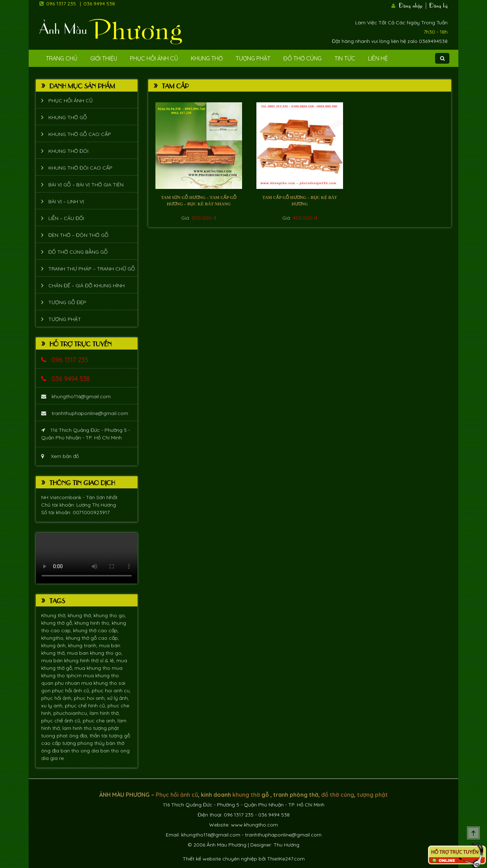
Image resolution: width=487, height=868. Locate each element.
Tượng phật (253, 58)
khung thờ (246, 795)
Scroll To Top (473, 833)
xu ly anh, (53, 706)
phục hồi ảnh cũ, (72, 691)
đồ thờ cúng (338, 795)
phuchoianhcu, (71, 713)
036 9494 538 (99, 4)
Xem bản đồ (60, 456)
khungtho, (54, 638)
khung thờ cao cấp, (96, 630)
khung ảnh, (55, 645)
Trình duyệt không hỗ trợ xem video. (87, 558)
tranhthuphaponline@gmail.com (85, 413)
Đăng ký (438, 5)
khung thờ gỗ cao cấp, (92, 638)
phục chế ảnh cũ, (62, 721)
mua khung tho (93, 668)
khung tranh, (83, 645)
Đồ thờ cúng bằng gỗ (78, 252)
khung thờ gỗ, (58, 623)
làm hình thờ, (105, 713)
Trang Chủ (62, 58)
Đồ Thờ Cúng (302, 58)
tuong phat (55, 736)
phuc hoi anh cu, (111, 691)
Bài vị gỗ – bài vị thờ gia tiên (86, 185)
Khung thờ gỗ (68, 117)
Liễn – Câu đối (66, 218)
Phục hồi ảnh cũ (154, 58)
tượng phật (106, 728)
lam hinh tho (78, 728)
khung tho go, (110, 615)
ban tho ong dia (80, 751)
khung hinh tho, (93, 623)
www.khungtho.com (254, 825)
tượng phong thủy (84, 743)
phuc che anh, (100, 721)
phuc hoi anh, (90, 698)
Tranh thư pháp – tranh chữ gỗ (92, 269)
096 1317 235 (61, 4)
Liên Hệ (378, 58)
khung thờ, (81, 615)
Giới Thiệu (104, 58)
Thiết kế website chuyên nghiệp (220, 859)
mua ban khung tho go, (95, 653)
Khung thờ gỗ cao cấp (80, 134)
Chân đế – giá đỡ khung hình (86, 286)
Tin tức (345, 58)
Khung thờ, (54, 615)
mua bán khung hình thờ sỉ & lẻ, (79, 660)
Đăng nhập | (413, 5)
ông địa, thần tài (89, 736)
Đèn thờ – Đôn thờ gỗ (78, 235)
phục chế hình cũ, (86, 706)
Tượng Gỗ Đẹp (67, 302)
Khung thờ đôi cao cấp (80, 168)
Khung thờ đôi (68, 151)
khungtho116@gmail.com (76, 396)
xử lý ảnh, (118, 698)
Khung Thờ (207, 58)
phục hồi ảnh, (57, 698)
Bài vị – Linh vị (66, 201)
